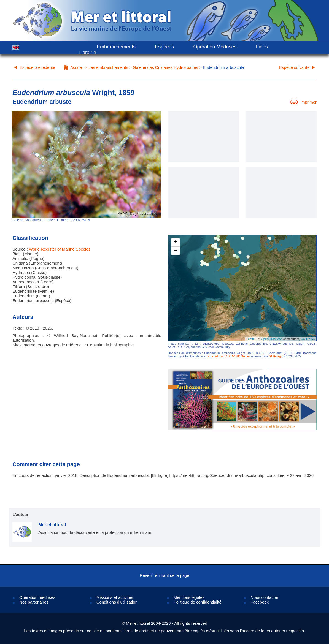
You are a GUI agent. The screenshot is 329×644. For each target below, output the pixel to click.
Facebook (260, 602)
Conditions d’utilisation (117, 602)
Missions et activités (115, 597)
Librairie (87, 53)
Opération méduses (37, 597)
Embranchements (116, 47)
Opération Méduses (215, 47)
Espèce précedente (37, 67)
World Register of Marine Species (60, 249)
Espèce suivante (294, 67)
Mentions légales (189, 597)
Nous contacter (264, 597)
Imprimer (304, 102)
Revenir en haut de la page (164, 575)
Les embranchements (108, 67)
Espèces (164, 47)
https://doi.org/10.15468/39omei (228, 356)
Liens (262, 47)
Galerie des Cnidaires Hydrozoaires (165, 67)
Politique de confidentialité (198, 602)
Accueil (77, 67)
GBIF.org (275, 356)
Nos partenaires (34, 602)
